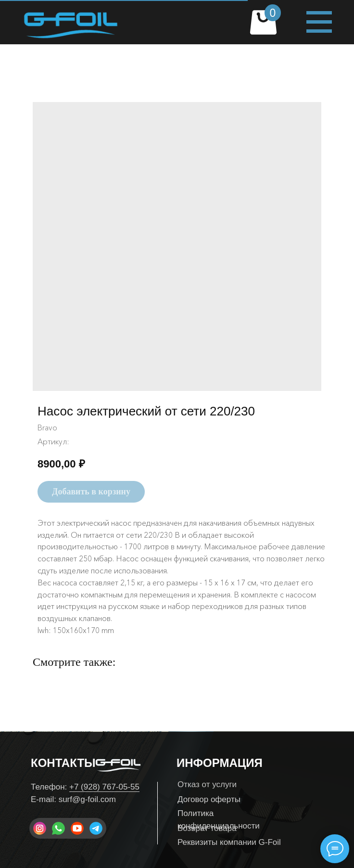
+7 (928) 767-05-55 (104, 787)
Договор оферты (209, 799)
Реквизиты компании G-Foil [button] (229, 842)
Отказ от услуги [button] (207, 784)
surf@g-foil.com (87, 799)
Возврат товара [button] (207, 828)
